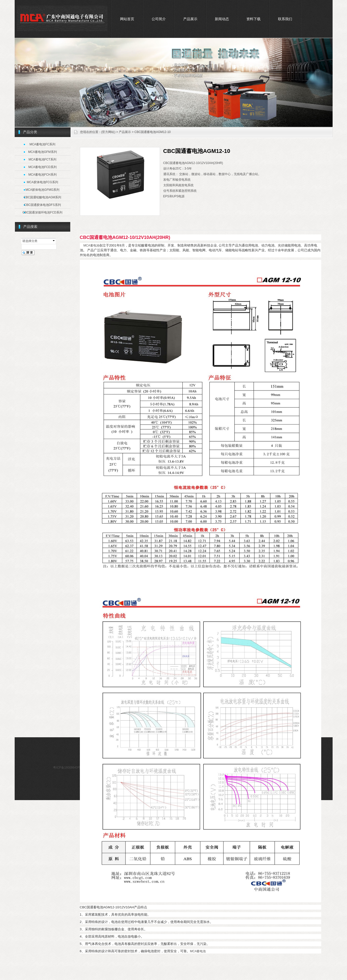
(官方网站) (108, 132)
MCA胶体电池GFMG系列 (43, 190)
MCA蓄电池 (91, 246)
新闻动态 (222, 19)
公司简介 (159, 19)
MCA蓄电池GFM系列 (42, 152)
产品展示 (190, 19)
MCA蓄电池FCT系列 (42, 159)
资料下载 (253, 19)
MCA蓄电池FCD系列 (42, 167)
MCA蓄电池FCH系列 (42, 175)
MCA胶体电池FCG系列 (42, 182)
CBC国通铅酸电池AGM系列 (43, 197)
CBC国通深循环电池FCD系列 (42, 212)
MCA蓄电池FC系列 (43, 144)
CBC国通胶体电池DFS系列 (42, 205)
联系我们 (285, 19)
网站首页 (127, 19)
